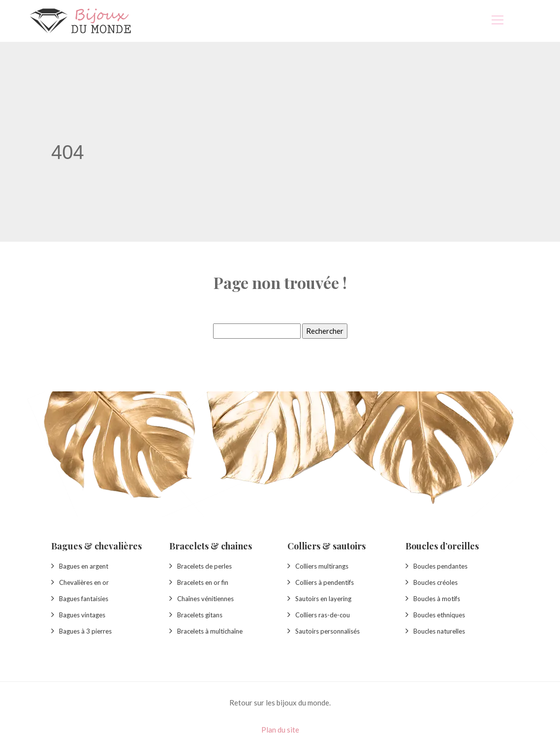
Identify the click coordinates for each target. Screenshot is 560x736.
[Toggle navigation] (497, 21)
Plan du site (280, 730)
